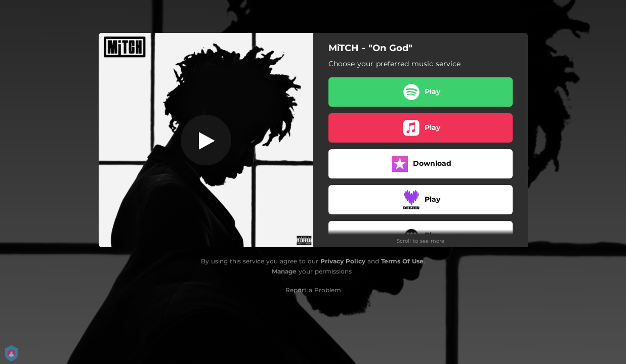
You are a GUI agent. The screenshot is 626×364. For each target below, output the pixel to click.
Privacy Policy (343, 261)
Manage (284, 271)
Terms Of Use (402, 261)
